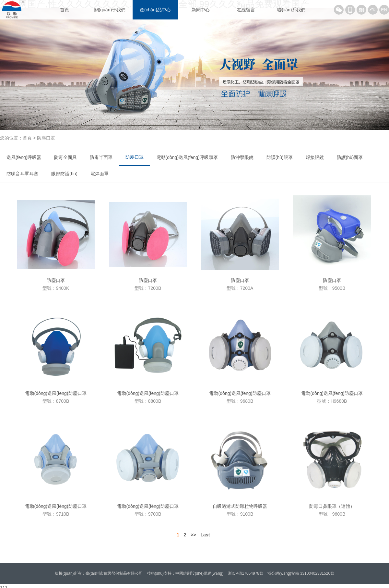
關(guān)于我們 (110, 10)
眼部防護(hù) (64, 174)
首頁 (65, 10)
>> (193, 535)
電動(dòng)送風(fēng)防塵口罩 (56, 393)
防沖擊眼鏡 (242, 157)
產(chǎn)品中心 (155, 10)
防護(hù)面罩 (350, 157)
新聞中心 (201, 10)
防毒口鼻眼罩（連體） (332, 506)
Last (205, 535)
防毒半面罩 (101, 157)
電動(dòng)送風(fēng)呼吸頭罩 (187, 157)
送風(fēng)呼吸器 (24, 157)
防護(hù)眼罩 (280, 157)
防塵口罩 (135, 157)
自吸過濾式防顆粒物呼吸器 (240, 506)
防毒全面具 (65, 157)
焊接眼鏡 (315, 157)
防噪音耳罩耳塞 (22, 174)
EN (384, 10)
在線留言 (246, 10)
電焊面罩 (100, 174)
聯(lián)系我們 (291, 10)
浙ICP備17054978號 (246, 573)
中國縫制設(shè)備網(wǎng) (199, 573)
